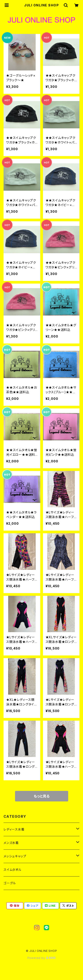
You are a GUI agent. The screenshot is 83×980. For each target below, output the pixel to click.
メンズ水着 (11, 843)
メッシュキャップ (15, 856)
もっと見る (42, 796)
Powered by (42, 958)
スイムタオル (13, 870)
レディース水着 (14, 829)
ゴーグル (10, 883)
